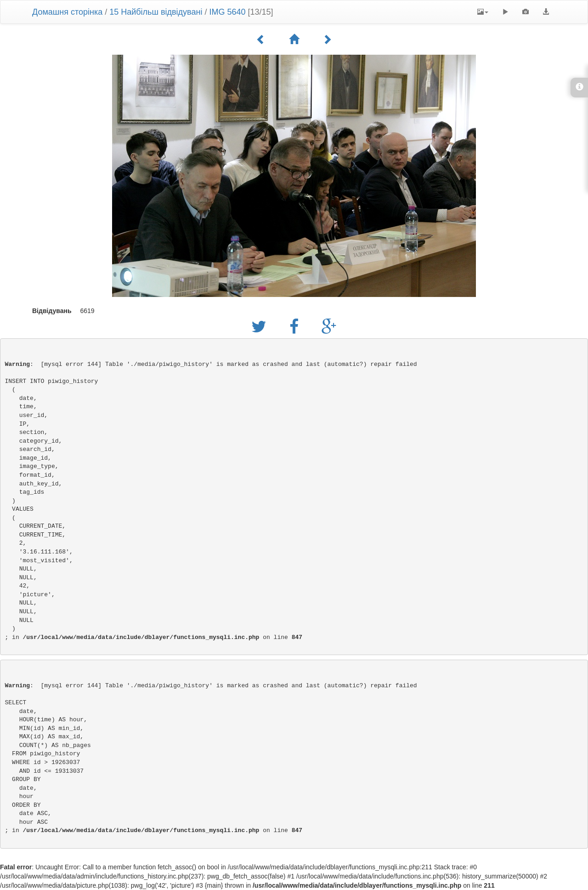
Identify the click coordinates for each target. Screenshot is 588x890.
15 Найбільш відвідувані (156, 12)
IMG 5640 (227, 12)
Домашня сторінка (67, 12)
